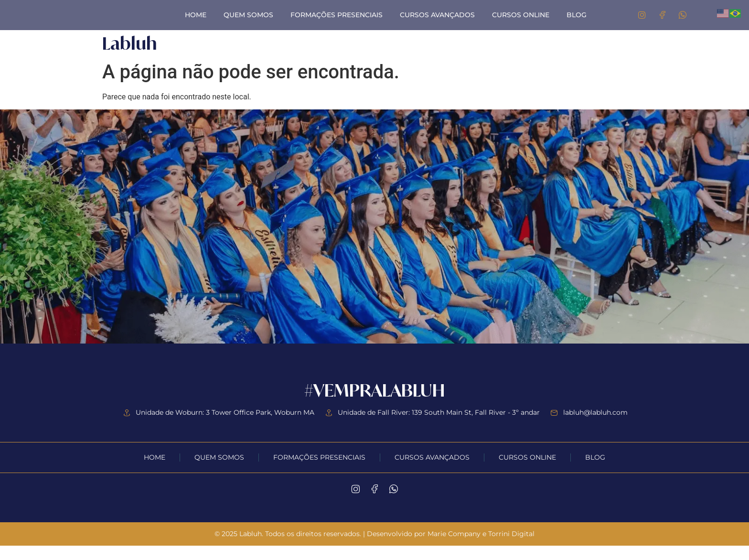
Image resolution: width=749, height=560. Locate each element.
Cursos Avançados (437, 22)
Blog (577, 22)
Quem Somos (248, 22)
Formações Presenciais (337, 22)
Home (196, 22)
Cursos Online (521, 22)
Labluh (129, 58)
